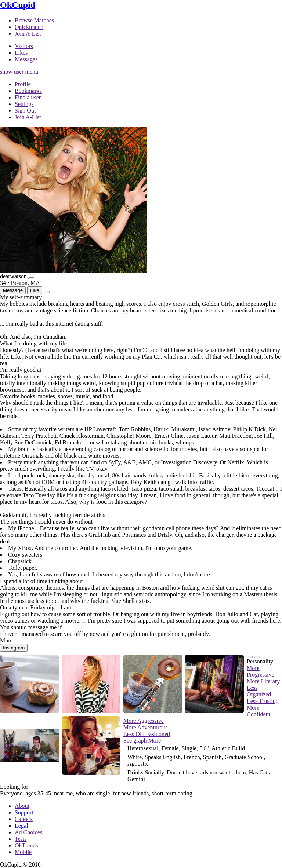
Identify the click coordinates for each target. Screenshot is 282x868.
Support (24, 812)
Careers (24, 819)
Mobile (23, 852)
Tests (21, 839)
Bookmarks (28, 91)
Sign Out (25, 111)
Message (13, 290)
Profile (23, 84)
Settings (24, 104)
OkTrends (26, 845)
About (22, 806)
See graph (136, 741)
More (155, 741)
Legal (21, 826)
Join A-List (28, 117)
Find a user (28, 97)
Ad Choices (28, 832)
